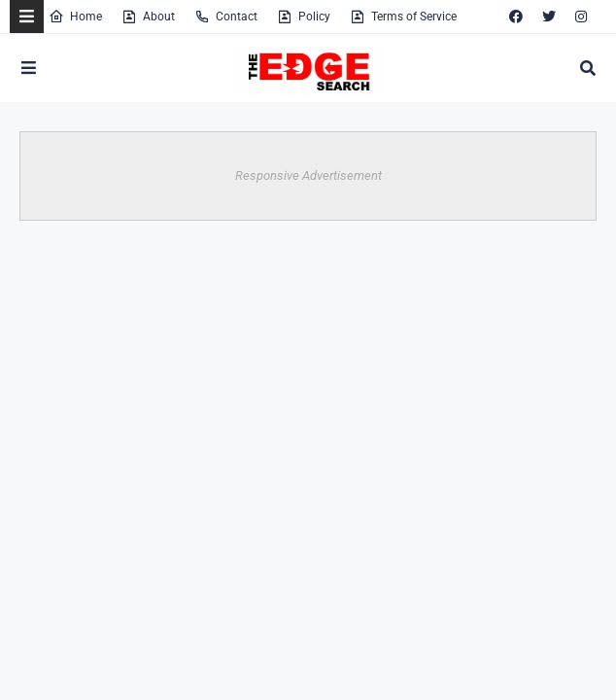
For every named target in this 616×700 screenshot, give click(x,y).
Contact (226, 17)
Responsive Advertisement (308, 175)
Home (75, 17)
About (148, 17)
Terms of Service (403, 17)
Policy (304, 17)
